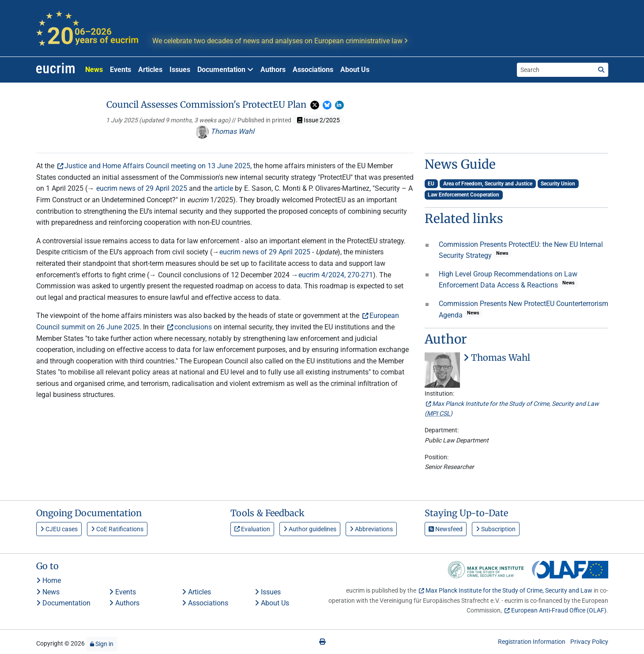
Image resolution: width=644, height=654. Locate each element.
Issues (180, 70)
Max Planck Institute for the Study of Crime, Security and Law (509, 590)
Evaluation (252, 529)
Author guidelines (310, 529)
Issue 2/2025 (318, 120)
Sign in (102, 644)
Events (121, 70)
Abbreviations (371, 529)
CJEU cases (59, 529)
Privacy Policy (589, 642)
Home (49, 580)
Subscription (496, 529)
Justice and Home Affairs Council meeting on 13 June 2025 (157, 166)
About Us (355, 70)
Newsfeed (446, 529)
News (94, 70)
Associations (313, 70)
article (224, 188)
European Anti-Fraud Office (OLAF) (559, 610)
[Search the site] (556, 70)
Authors (273, 70)
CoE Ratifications (117, 529)
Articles (150, 70)
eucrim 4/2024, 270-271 (336, 275)
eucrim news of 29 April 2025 (142, 188)
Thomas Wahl (225, 131)
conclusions (193, 327)
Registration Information (532, 642)
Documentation (63, 603)
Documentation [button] (225, 70)
